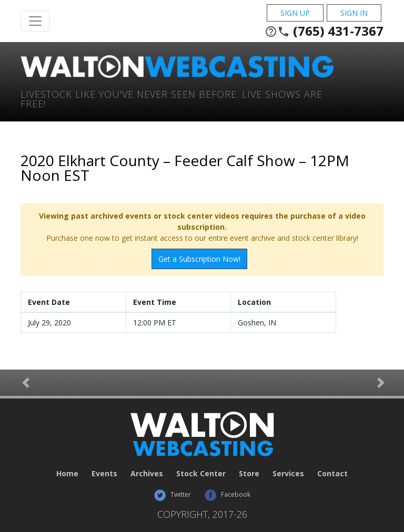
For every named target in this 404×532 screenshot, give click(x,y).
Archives (147, 473)
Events (104, 473)
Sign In (354, 13)
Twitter (172, 494)
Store (249, 473)
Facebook (227, 494)
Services (288, 473)
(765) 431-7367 (324, 31)
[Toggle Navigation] (35, 21)
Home (67, 473)
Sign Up (295, 13)
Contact (332, 473)
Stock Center (201, 473)
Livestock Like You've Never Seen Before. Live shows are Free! (171, 98)
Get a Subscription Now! (199, 259)
